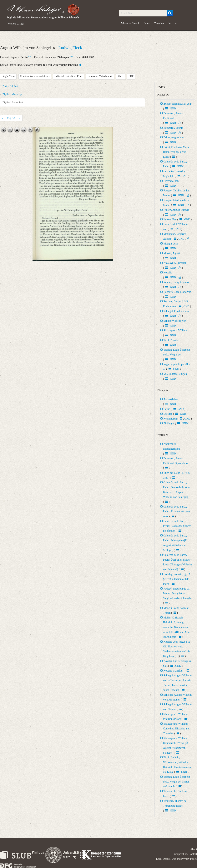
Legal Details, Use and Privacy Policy (177, 859)
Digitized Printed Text (13, 102)
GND (30, 57)
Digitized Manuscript (12, 94)
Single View (8, 76)
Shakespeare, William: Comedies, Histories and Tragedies (176, 729)
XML (120, 76)
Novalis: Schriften (173, 671)
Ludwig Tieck (70, 48)
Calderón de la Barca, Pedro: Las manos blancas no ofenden (177, 526)
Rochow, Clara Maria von (177, 292)
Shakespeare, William (175, 330)
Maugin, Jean (171, 244)
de (169, 23)
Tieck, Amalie (171, 340)
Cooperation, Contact (185, 854)
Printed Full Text (10, 86)
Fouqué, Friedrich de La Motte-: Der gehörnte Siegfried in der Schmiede (177, 593)
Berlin (167, 409)
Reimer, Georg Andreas (176, 282)
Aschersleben (171, 399)
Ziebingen (169, 423)
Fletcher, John (171, 181)
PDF (131, 76)
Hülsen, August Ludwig (176, 210)
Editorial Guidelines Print (68, 76)
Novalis (168, 273)
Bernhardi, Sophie (173, 128)
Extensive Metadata (100, 76)
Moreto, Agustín (172, 253)
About (194, 849)
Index (147, 23)
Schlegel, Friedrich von (176, 311)
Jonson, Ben (170, 220)
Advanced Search (130, 23)
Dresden (168, 414)
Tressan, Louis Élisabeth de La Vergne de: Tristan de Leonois (177, 782)
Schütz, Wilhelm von (175, 321)
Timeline (159, 23)
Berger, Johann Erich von (177, 104)
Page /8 (11, 118)
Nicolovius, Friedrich (175, 263)
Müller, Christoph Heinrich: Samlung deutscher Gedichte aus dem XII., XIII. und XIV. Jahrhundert (177, 627)
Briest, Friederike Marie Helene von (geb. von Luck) (176, 152)
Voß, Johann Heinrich (175, 374)
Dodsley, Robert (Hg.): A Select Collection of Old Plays (177, 579)
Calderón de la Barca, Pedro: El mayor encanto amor (177, 511)
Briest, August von (174, 137)
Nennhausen (170, 419)
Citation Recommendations (35, 76)
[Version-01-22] (15, 24)
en (176, 23)
